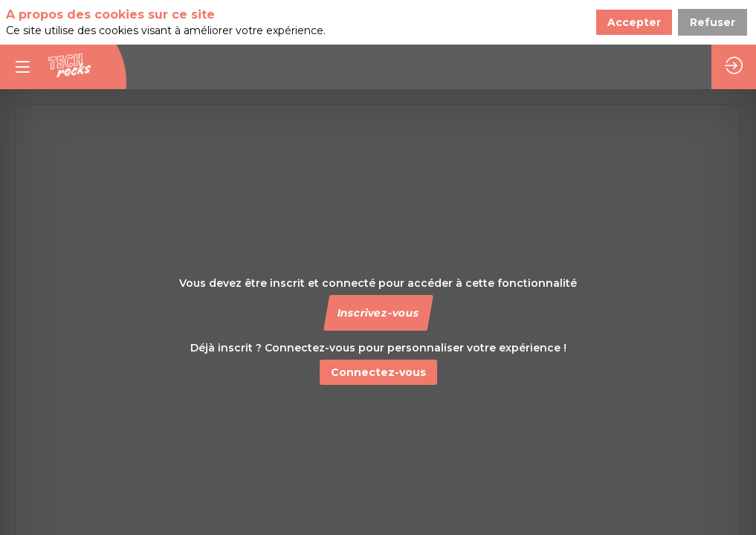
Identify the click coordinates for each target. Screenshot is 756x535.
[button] (378, 313)
